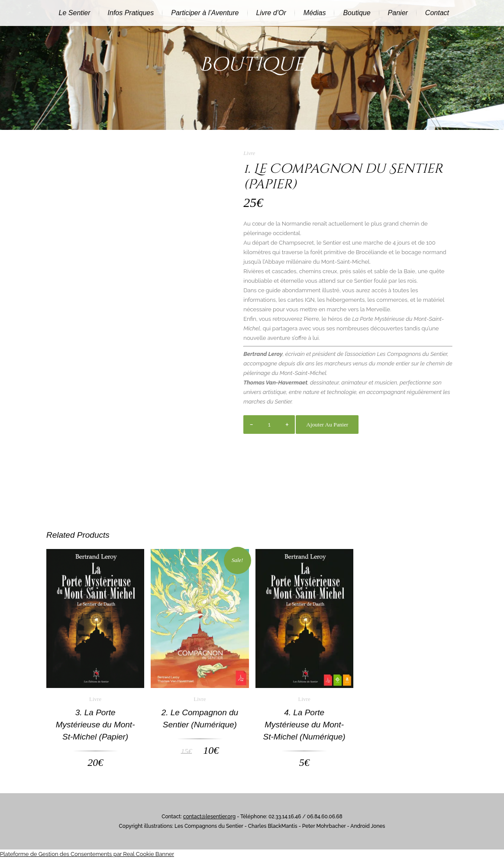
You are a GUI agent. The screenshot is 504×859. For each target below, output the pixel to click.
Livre (249, 153)
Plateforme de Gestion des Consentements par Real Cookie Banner (87, 854)
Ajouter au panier (327, 425)
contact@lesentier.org (209, 817)
